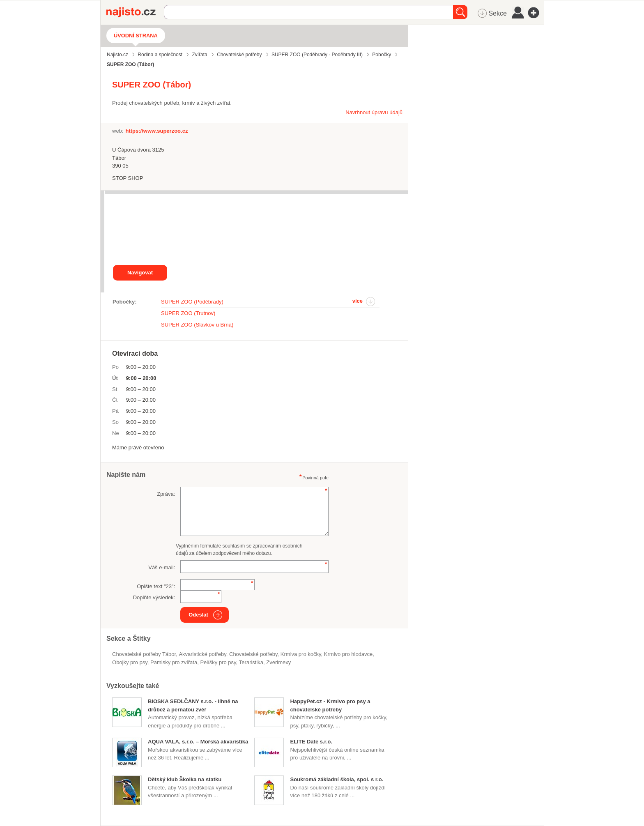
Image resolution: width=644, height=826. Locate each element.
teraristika (251, 662)
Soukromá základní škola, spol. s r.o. (337, 779)
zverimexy (278, 662)
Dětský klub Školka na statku (185, 779)
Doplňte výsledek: (154, 597)
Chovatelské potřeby (253, 654)
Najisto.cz (135, 12)
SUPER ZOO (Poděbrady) (192, 302)
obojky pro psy (130, 662)
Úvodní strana (136, 36)
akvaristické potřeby (202, 654)
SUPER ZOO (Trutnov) (188, 313)
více (358, 301)
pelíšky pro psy (218, 662)
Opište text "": (156, 586)
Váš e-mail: (162, 567)
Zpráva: (166, 494)
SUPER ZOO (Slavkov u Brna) (197, 325)
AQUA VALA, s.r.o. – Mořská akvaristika (198, 742)
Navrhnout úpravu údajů (374, 112)
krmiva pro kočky (301, 654)
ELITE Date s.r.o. (311, 742)
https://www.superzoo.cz (156, 131)
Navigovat (140, 273)
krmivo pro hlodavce (348, 654)
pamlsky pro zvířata (174, 662)
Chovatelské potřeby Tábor (144, 654)
